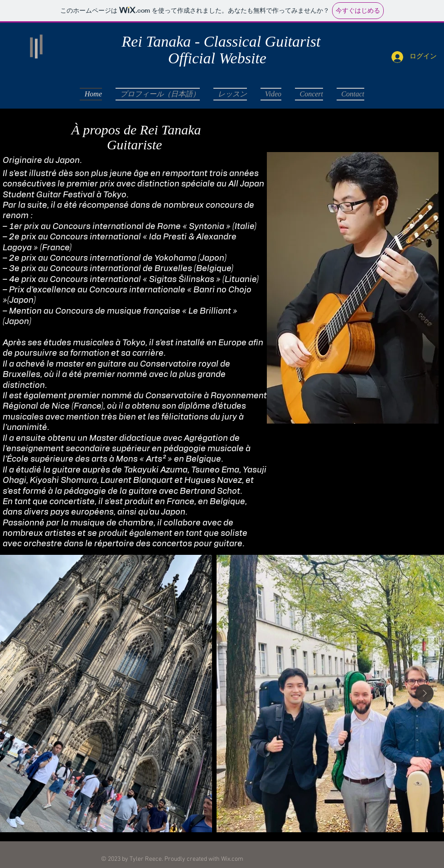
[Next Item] (425, 693)
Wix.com (232, 859)
